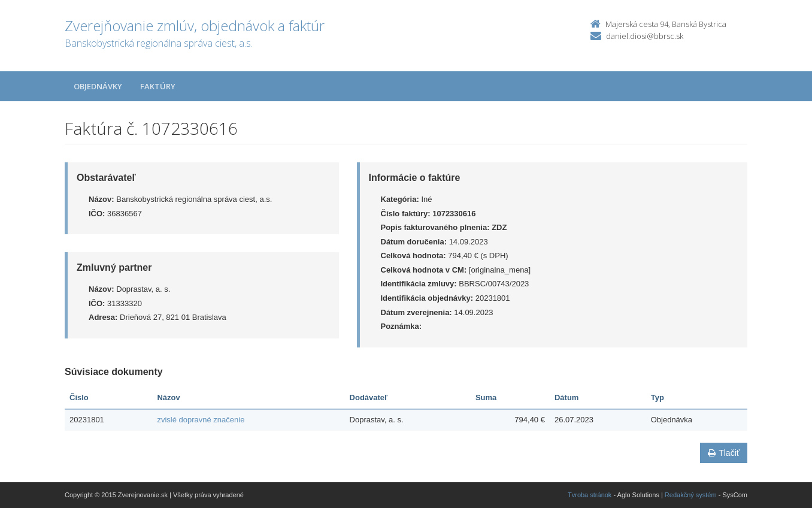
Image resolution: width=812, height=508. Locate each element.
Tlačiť (724, 453)
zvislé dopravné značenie (201, 420)
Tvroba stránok (590, 495)
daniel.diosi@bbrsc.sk (645, 36)
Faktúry (158, 86)
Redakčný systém (691, 495)
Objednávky (98, 86)
